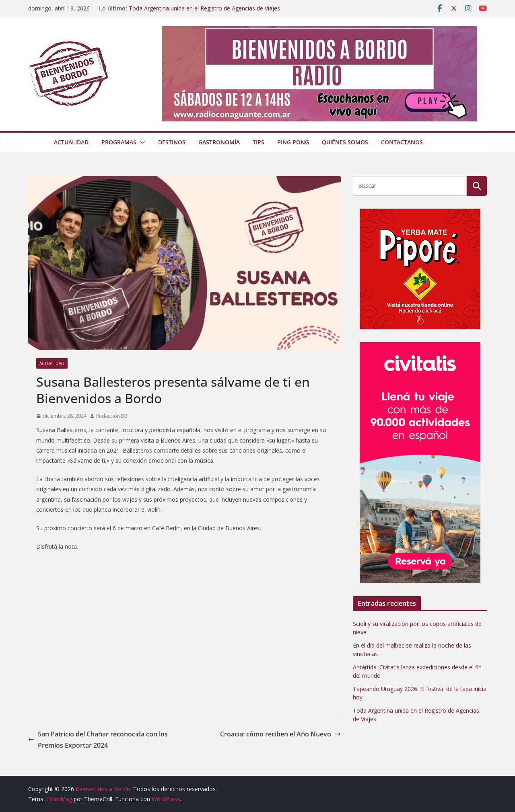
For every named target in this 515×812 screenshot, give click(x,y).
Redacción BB (112, 416)
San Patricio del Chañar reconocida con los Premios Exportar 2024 (98, 740)
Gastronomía (219, 142)
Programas (119, 142)
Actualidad (71, 142)
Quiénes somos (345, 142)
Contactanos (402, 142)
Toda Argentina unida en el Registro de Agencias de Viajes (204, 8)
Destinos (172, 142)
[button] (141, 142)
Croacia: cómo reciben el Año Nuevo (280, 734)
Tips (259, 142)
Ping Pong (293, 142)
